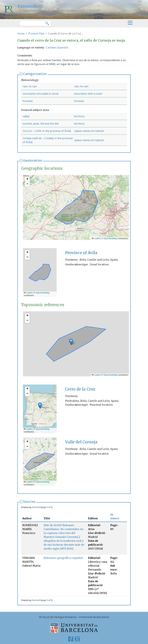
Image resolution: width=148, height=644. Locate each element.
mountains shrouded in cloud (40, 94)
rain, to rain (30, 86)
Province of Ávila (81, 253)
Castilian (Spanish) (57, 47)
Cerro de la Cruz (80, 389)
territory (79, 116)
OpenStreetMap (111, 239)
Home (21, 33)
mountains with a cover (88, 94)
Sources (29, 501)
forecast (28, 101)
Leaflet (96, 239)
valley (26, 116)
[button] (27, 179)
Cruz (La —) (29, 131)
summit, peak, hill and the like (41, 124)
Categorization (35, 74)
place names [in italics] (89, 131)
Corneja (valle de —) (34, 138)
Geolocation (33, 160)
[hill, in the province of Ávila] (53, 131)
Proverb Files (36, 33)
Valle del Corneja (81, 442)
